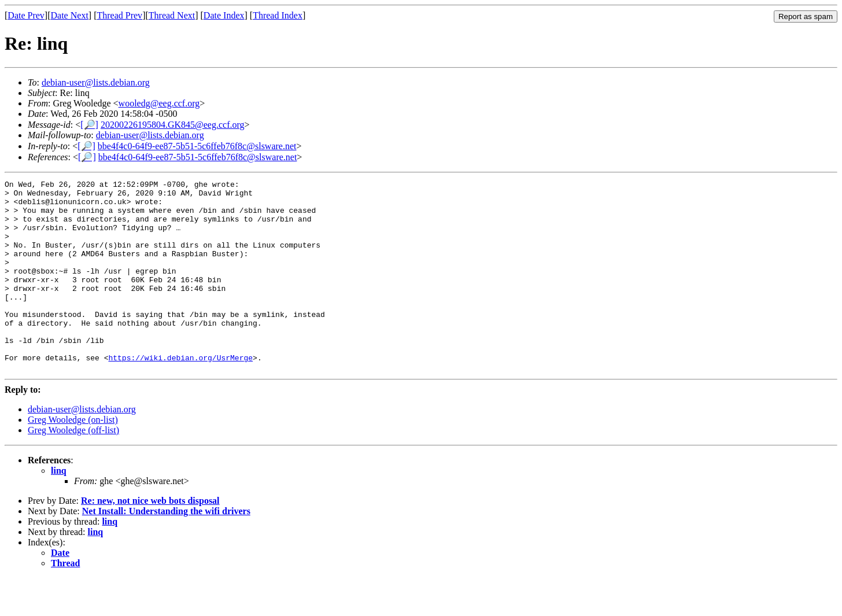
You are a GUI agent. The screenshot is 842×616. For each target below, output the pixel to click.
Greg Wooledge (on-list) (73, 458)
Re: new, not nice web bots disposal (150, 539)
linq (59, 509)
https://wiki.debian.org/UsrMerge (180, 394)
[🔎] (89, 125)
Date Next (70, 15)
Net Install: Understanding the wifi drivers (166, 549)
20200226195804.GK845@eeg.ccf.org (173, 125)
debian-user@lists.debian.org (96, 82)
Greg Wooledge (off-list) (73, 468)
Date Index (224, 15)
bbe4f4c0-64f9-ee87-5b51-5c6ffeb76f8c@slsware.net (197, 146)
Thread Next (172, 15)
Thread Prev (119, 15)
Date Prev (26, 15)
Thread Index (278, 15)
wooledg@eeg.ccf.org (159, 103)
